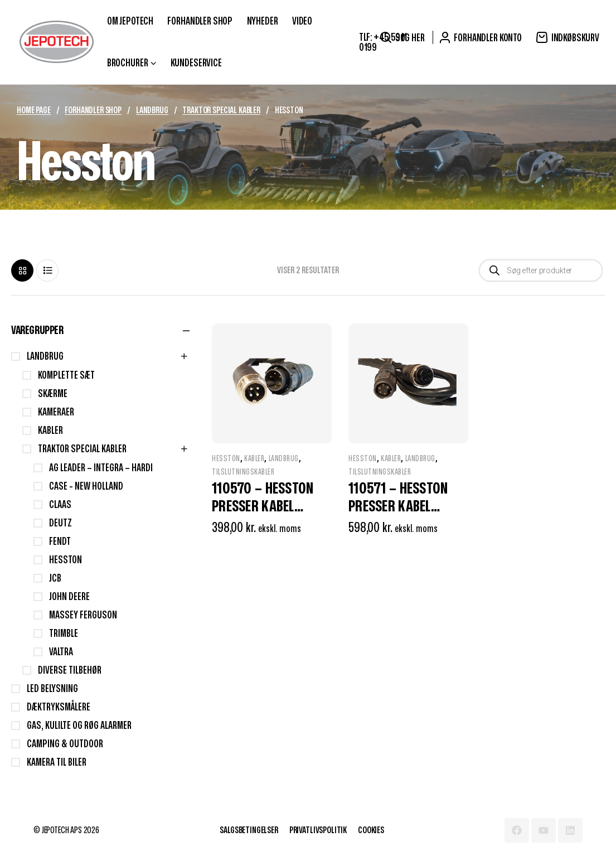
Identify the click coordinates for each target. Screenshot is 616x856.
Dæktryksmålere (59, 707)
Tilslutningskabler (243, 472)
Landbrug (152, 110)
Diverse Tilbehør (70, 671)
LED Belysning (52, 689)
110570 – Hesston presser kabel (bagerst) (263, 507)
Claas (60, 505)
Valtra (61, 652)
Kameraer (56, 412)
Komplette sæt (66, 376)
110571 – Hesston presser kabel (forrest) (398, 507)
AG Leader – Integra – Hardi (101, 468)
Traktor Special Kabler (221, 110)
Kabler (254, 459)
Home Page (34, 110)
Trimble (64, 634)
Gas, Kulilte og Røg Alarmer (79, 726)
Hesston (226, 459)
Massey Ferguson (83, 615)
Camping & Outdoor (65, 744)
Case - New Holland (86, 487)
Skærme (53, 394)
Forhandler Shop (93, 110)
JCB (55, 579)
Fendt (60, 542)
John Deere (69, 597)
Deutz (60, 523)
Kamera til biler (57, 763)
